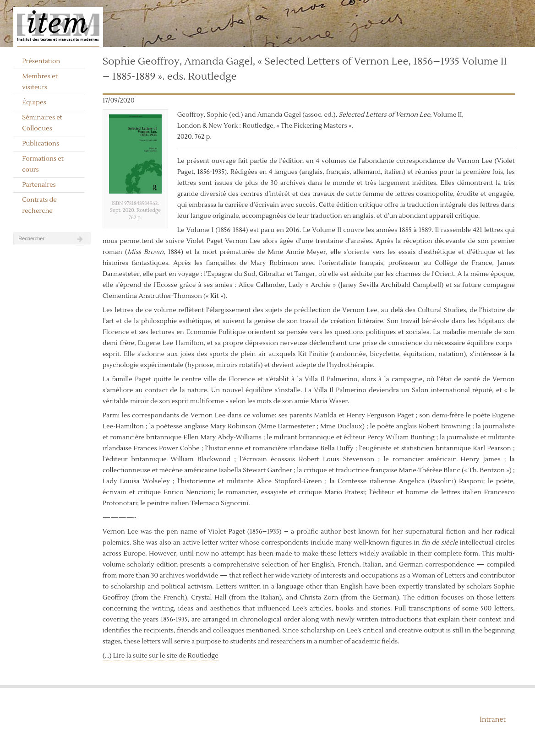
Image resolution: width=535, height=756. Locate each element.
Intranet (493, 720)
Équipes (34, 103)
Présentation (41, 61)
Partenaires (39, 185)
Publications (41, 144)
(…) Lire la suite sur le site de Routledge (161, 656)
